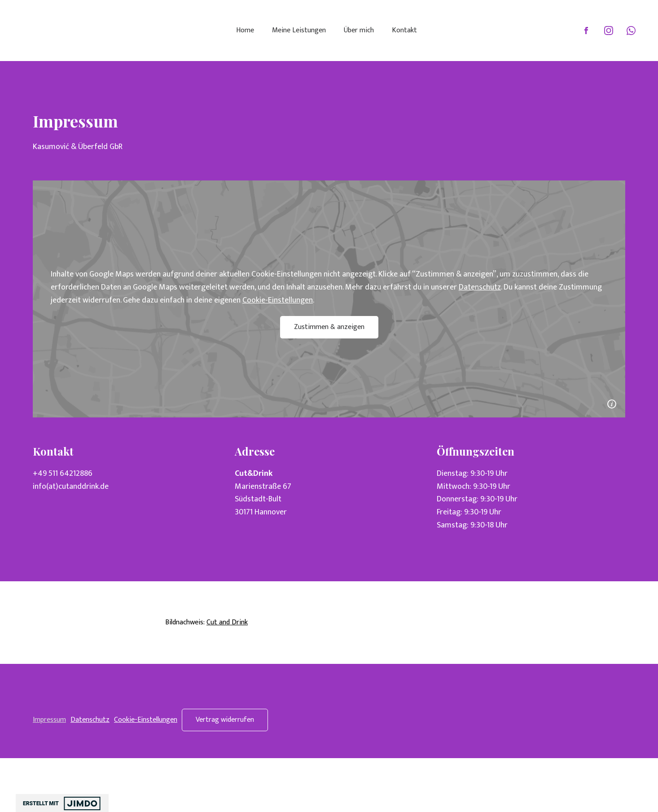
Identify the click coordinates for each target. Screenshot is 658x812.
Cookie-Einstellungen (278, 300)
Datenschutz (480, 287)
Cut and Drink (227, 622)
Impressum (49, 720)
